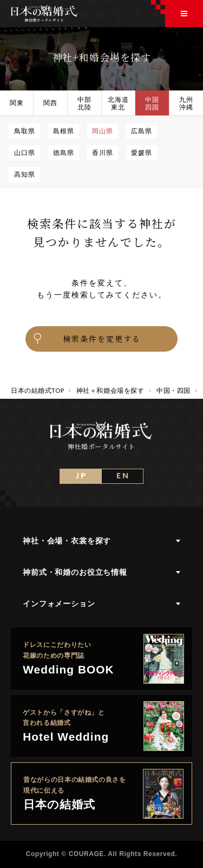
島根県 (64, 131)
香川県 (103, 152)
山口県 (25, 152)
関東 (17, 102)
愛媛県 (142, 152)
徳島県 (64, 152)
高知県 (25, 174)
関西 (50, 102)
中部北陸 (84, 103)
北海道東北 (118, 103)
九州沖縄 (186, 103)
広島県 (142, 131)
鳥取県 (25, 131)
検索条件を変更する (86, 339)
